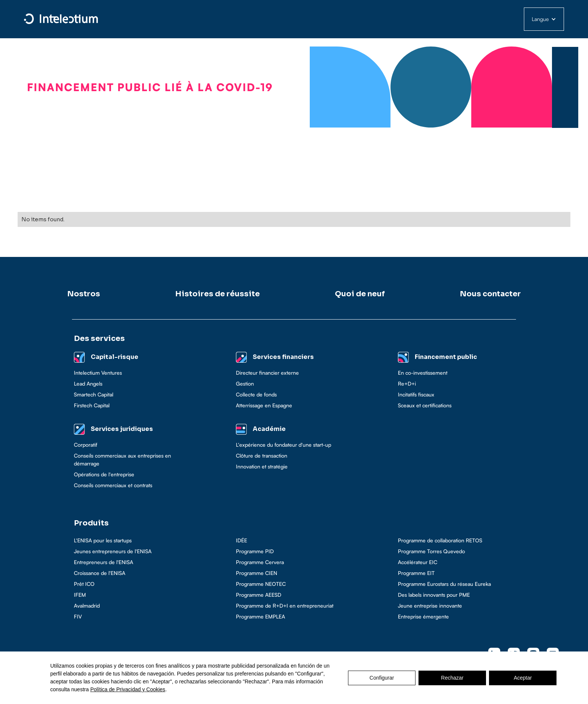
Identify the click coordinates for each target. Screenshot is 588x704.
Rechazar (452, 678)
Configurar (382, 678)
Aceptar (523, 678)
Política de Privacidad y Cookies (128, 689)
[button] (544, 19)
